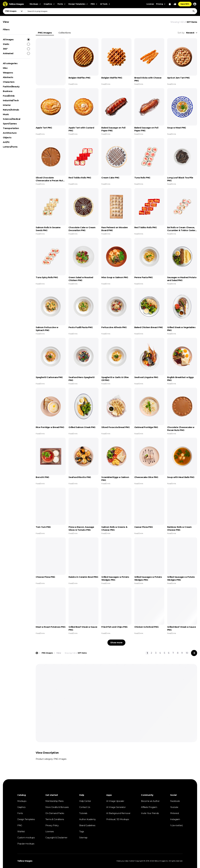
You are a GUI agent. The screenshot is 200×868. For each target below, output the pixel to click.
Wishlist (21, 832)
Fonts (20, 813)
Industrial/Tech (11, 100)
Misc (5, 68)
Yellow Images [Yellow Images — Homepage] (25, 861)
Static (16, 44)
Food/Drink (9, 96)
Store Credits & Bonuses (57, 807)
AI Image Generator (116, 807)
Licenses (50, 832)
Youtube (174, 807)
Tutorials (83, 813)
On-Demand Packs (55, 813)
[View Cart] (170, 4)
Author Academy (87, 819)
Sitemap (83, 838)
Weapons (8, 73)
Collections (65, 33)
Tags (81, 832)
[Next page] (194, 653)
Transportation (11, 128)
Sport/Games (10, 124)
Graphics (21, 807)
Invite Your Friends (150, 813)
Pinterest (175, 813)
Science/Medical (12, 119)
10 (187, 653)
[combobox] (111, 11)
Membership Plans (54, 801)
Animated (16, 53)
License (150, 4)
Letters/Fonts (10, 147)
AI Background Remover (118, 813)
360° (16, 49)
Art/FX (6, 142)
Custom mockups (26, 838)
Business (8, 91)
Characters (9, 82)
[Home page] (37, 653)
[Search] (194, 11)
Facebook (175, 801)
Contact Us (85, 807)
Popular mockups (26, 844)
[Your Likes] (175, 4)
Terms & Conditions (55, 819)
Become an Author (150, 801)
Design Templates (26, 819)
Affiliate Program (149, 807)
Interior (7, 105)
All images (16, 40)
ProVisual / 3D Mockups (118, 819)
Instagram (175, 819)
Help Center (85, 801)
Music (6, 114)
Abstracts (8, 77)
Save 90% (185, 4)
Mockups (22, 801)
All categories (10, 63)
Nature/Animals (11, 110)
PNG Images (45, 33)
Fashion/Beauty (11, 87)
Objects (7, 138)
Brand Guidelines (87, 825)
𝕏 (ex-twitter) (176, 825)
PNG (20, 825)
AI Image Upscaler (115, 801)
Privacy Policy (52, 825)
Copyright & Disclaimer (56, 838)
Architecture (10, 133)
